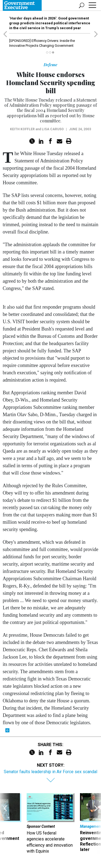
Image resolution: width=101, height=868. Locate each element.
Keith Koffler (22, 129)
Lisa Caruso (53, 129)
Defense (50, 65)
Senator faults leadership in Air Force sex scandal (50, 772)
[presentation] (5, 824)
